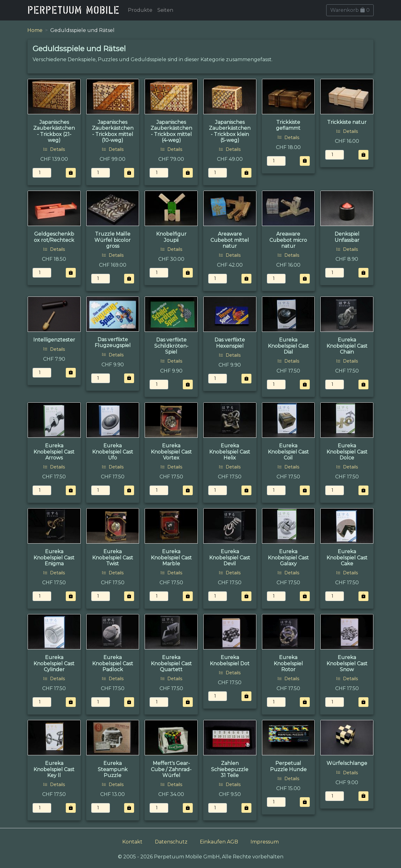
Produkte (140, 10)
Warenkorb (350, 10)
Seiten (165, 10)
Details (54, 149)
